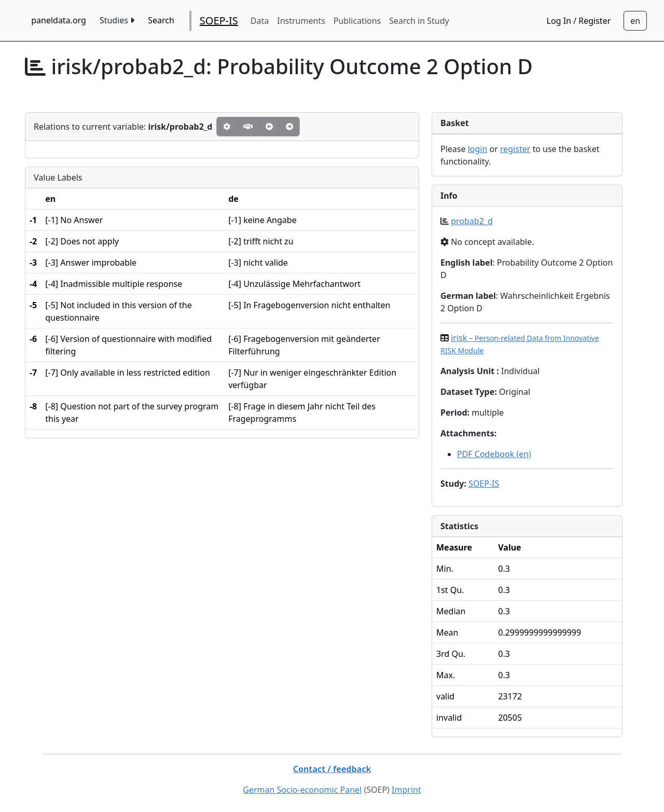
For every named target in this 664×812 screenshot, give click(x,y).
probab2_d (472, 221)
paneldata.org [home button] (59, 20)
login (478, 149)
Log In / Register (579, 21)
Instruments (301, 21)
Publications (357, 21)
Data (260, 21)
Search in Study (419, 21)
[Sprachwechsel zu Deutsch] (635, 21)
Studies (117, 20)
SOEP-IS (219, 20)
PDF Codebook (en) (494, 454)
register (515, 149)
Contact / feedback (332, 769)
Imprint (406, 790)
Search (161, 20)
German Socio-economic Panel (302, 790)
